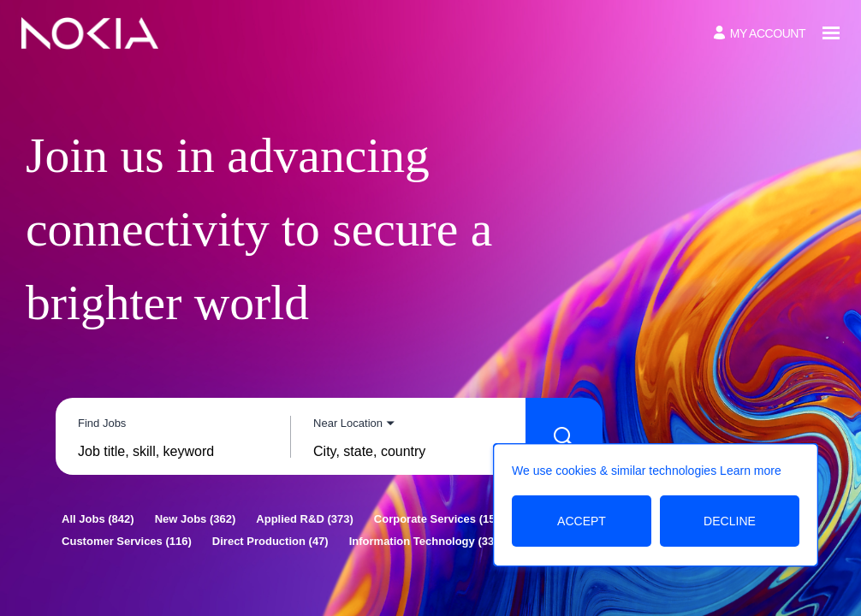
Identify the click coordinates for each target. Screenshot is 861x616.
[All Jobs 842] (98, 519)
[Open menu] (831, 33)
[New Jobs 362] (196, 519)
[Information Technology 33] (424, 541)
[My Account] (760, 33)
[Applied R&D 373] (304, 519)
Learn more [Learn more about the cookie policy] (751, 471)
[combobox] (173, 452)
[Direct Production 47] (270, 541)
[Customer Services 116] (127, 541)
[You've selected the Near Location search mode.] (354, 423)
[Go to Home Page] (90, 33)
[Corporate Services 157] (439, 519)
